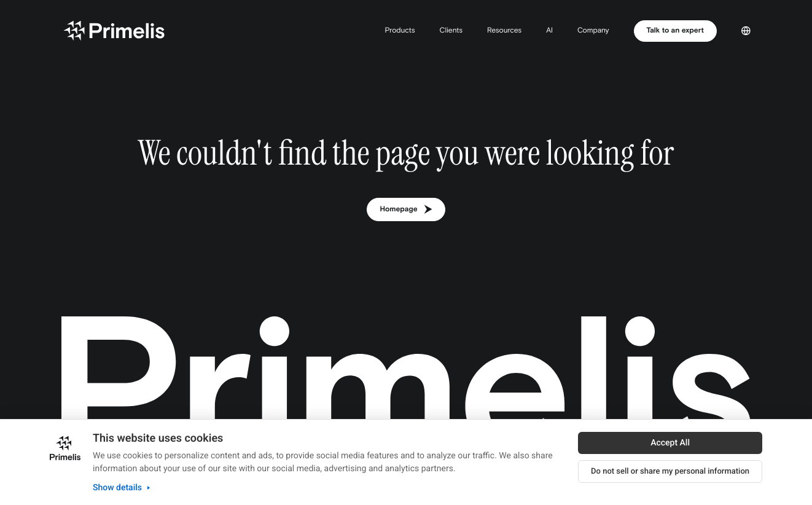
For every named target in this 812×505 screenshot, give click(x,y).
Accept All (670, 443)
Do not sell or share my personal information (670, 472)
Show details (123, 488)
